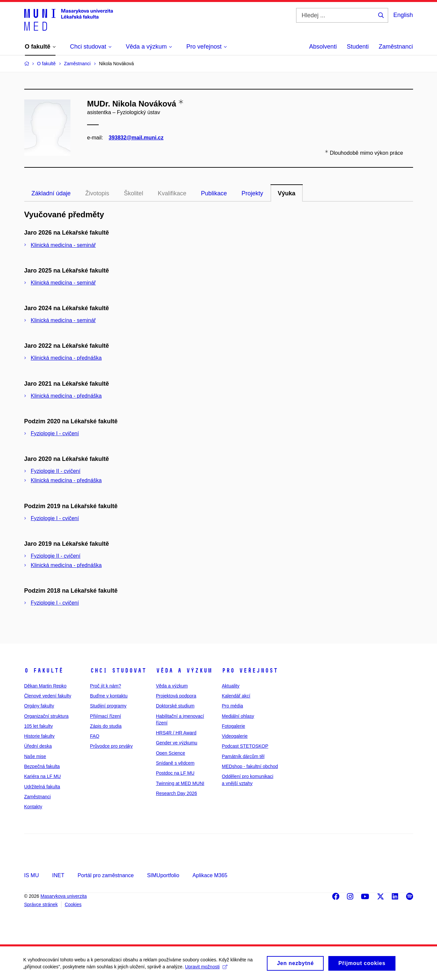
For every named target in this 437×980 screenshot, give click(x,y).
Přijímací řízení (106, 716)
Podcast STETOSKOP (245, 746)
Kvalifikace (172, 193)
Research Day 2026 (176, 793)
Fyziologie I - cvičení (55, 433)
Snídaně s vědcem (175, 763)
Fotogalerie (233, 726)
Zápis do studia (106, 726)
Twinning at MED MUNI (180, 783)
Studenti (358, 47)
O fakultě (44, 671)
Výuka (287, 193)
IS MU (32, 875)
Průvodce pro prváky (111, 746)
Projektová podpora (176, 696)
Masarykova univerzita (64, 896)
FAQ (95, 736)
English (403, 15)
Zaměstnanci (396, 47)
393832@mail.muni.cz (136, 138)
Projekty (252, 193)
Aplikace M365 (210, 875)
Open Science (170, 753)
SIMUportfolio (163, 875)
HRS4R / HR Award (176, 733)
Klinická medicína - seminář (63, 245)
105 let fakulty (39, 726)
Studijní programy (108, 706)
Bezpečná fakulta (42, 766)
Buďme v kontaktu (109, 696)
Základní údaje (51, 193)
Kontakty (33, 807)
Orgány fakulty (39, 706)
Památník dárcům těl (243, 756)
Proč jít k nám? (106, 686)
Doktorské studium (175, 706)
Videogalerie (235, 736)
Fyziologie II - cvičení (56, 471)
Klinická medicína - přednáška (66, 358)
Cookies (73, 904)
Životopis (97, 193)
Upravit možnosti (206, 969)
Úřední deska (38, 746)
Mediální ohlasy (238, 716)
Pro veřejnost (250, 671)
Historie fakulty (40, 736)
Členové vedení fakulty (48, 696)
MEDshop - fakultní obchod (250, 766)
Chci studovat (118, 671)
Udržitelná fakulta (42, 787)
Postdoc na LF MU (175, 773)
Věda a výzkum (184, 671)
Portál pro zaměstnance (106, 875)
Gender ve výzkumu (177, 743)
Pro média (232, 706)
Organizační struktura (47, 716)
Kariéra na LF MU (43, 776)
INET (58, 875)
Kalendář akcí (236, 696)
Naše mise (35, 756)
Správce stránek (41, 904)
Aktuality (230, 686)
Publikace (214, 193)
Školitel (134, 193)
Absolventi (323, 47)
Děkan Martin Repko (46, 686)
